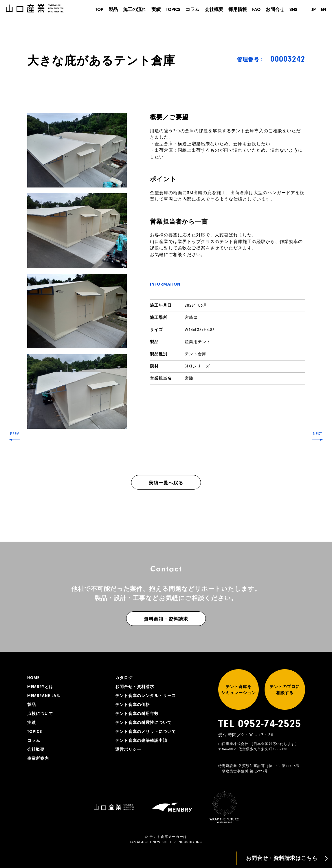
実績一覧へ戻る (166, 483)
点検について (40, 714)
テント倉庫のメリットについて (146, 732)
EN (324, 10)
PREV (15, 434)
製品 (113, 10)
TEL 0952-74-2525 (260, 724)
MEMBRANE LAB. (44, 696)
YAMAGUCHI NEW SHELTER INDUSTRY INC (166, 842)
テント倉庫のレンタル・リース (146, 696)
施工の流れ (135, 10)
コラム (192, 10)
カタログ (124, 678)
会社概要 (214, 10)
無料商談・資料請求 (166, 619)
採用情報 (238, 10)
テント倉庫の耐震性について (143, 723)
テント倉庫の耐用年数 (137, 714)
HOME (33, 678)
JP (314, 10)
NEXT (318, 434)
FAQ (256, 10)
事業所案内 (38, 759)
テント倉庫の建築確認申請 (141, 741)
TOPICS (173, 10)
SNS (293, 10)
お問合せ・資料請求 (135, 687)
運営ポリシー (128, 750)
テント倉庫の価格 (133, 705)
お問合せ (275, 10)
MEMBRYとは (40, 687)
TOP (99, 10)
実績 (156, 10)
